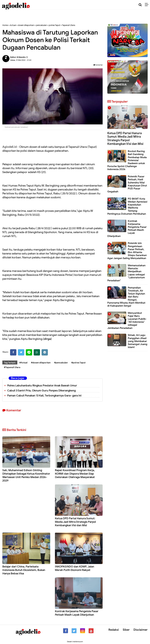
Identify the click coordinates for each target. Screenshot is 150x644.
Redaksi (114, 630)
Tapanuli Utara (69, 25)
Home (5, 25)
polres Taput (54, 25)
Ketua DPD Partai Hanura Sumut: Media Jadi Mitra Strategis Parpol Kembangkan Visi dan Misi (75, 522)
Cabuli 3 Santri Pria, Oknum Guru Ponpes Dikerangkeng (41, 391)
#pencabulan (61, 363)
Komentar (98, 65)
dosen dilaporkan (26, 25)
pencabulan (41, 25)
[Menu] (147, 5)
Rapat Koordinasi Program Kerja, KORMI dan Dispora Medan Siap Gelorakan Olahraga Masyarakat (75, 474)
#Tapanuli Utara (12, 367)
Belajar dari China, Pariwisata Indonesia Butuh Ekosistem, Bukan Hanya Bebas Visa (24, 570)
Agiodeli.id (10, 147)
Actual (13, 25)
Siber (126, 630)
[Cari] (140, 5)
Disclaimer (140, 630)
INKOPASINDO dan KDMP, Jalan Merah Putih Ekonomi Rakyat (75, 568)
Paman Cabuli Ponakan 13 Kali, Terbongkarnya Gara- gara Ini (44, 396)
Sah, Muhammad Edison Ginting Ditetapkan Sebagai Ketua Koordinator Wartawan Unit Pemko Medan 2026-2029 (26, 475)
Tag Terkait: (10, 363)
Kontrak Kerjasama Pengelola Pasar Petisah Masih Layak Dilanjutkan (77, 613)
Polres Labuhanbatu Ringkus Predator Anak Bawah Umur (42, 386)
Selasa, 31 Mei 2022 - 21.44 (21, 60)
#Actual (23, 363)
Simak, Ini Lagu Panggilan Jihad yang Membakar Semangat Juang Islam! (138, 341)
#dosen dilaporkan (41, 363)
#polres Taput (78, 363)
